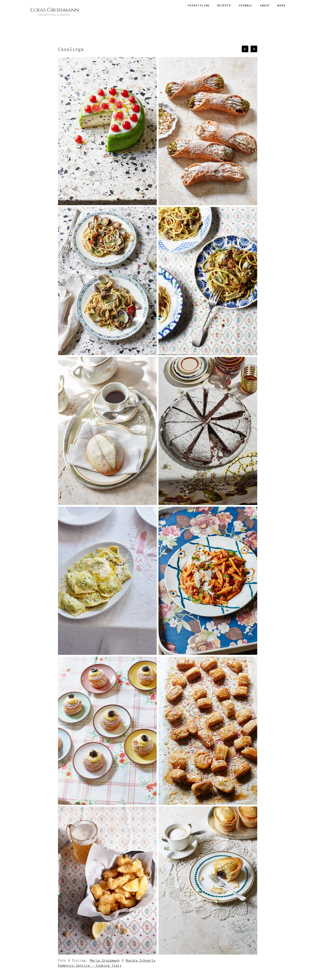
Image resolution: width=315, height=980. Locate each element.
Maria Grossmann (105, 960)
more (282, 6)
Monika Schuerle (141, 960)
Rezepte (224, 6)
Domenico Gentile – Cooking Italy (90, 966)
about (265, 6)
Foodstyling (199, 6)
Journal (246, 6)
